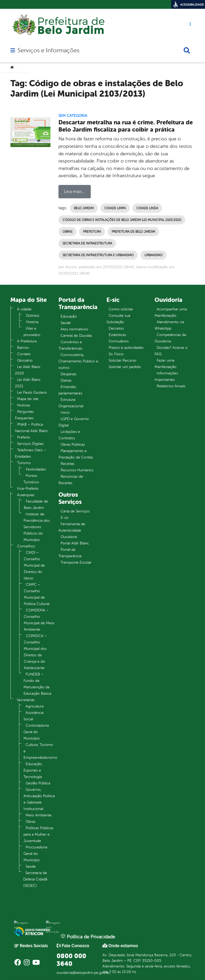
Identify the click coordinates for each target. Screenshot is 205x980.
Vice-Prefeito (28, 489)
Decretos (116, 328)
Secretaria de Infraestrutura (87, 243)
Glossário (25, 360)
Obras (67, 232)
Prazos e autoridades (126, 348)
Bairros (23, 348)
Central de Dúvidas (76, 336)
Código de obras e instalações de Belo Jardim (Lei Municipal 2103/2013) (122, 220)
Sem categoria (73, 116)
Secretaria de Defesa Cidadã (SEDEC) (35, 879)
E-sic (65, 518)
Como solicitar (121, 309)
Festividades (36, 469)
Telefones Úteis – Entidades (31, 453)
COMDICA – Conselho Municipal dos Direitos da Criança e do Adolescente (35, 652)
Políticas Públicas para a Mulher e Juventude (38, 834)
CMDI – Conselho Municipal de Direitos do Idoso (34, 565)
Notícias (24, 405)
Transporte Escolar (76, 562)
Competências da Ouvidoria (170, 338)
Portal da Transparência (70, 553)
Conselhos (26, 546)
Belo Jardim (84, 208)
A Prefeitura (27, 341)
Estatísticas (117, 335)
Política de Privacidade (88, 936)
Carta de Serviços (75, 511)
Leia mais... (75, 192)
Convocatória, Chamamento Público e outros (78, 361)
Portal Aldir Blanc (75, 543)
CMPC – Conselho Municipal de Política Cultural (37, 594)
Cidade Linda (147, 208)
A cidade (24, 309)
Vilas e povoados (32, 332)
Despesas (68, 374)
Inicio (65, 412)
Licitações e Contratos (69, 435)
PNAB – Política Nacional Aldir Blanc (31, 428)
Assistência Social (33, 716)
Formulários (119, 341)
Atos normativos (74, 329)
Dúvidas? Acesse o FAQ (171, 351)
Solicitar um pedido (125, 367)
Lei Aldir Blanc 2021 (28, 383)
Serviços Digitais (30, 444)
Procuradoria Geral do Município (35, 854)
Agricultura (35, 706)
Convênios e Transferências (70, 345)
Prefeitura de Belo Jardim (133, 232)
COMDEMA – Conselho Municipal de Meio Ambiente (39, 620)
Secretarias (26, 700)
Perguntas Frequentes (24, 415)
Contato (24, 354)
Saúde (31, 866)
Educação (69, 316)
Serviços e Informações (48, 50)
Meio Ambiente (39, 815)
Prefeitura (92, 232)
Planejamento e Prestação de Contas (76, 454)
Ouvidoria (69, 537)
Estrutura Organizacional (71, 403)
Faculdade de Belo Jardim (36, 505)
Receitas (68, 464)
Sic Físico (116, 354)
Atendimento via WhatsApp (169, 325)
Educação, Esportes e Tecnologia (33, 770)
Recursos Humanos (77, 470)
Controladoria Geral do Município (36, 732)
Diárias (66, 380)
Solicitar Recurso (123, 360)
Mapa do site (28, 399)
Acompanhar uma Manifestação (171, 312)
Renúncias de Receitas (71, 480)
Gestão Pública (38, 783)
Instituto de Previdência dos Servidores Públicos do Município (37, 527)
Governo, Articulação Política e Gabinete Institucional (39, 799)
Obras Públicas (73, 444)
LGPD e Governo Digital (74, 422)
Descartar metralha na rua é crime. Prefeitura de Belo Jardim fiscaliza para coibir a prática (126, 126)
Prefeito (24, 437)
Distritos (33, 316)
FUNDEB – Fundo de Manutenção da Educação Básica (37, 684)
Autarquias (26, 495)
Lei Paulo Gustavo (32, 392)
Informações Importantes (166, 376)
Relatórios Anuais (171, 386)
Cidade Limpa (115, 208)
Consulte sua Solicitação (118, 319)
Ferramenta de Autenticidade (72, 527)
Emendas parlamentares (70, 390)
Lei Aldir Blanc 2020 (28, 370)
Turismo (24, 463)
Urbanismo (153, 255)
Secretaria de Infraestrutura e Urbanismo (98, 255)
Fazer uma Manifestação (165, 364)
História (32, 322)
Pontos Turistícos (31, 479)
